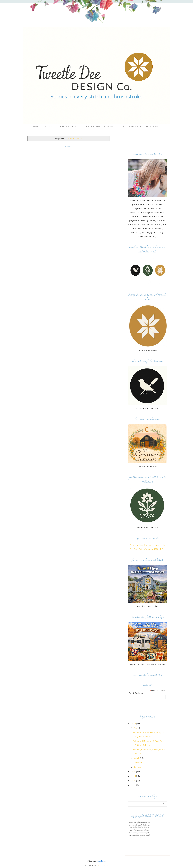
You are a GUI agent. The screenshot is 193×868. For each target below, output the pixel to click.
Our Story (152, 127)
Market (49, 127)
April (136, 728)
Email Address (137, 693)
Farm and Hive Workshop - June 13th (147, 545)
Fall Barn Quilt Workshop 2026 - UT (146, 549)
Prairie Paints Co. (70, 127)
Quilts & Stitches (131, 127)
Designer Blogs (102, 866)
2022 (134, 785)
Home (36, 127)
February (138, 763)
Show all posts (74, 138)
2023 (134, 781)
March (137, 758)
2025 (134, 772)
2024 (134, 776)
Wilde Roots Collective (100, 127)
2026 (134, 723)
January (138, 767)
